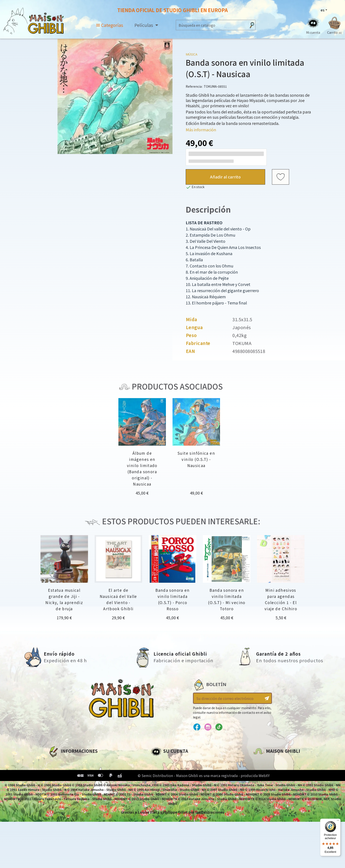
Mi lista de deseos (167, 791)
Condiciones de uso (66, 776)
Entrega (55, 791)
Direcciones (161, 776)
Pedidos (158, 769)
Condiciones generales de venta (78, 784)
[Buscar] (211, 25)
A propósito (59, 761)
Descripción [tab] (208, 209)
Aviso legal (58, 769)
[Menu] (338, 821)
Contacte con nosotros (275, 803)
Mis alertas (161, 799)
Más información (201, 130)
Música (192, 54)
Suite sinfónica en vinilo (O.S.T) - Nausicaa (196, 459)
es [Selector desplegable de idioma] (323, 10)
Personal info (163, 761)
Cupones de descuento (172, 784)
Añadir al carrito (225, 177)
